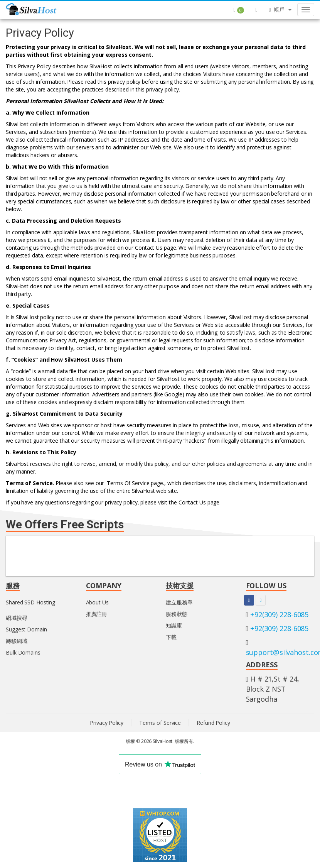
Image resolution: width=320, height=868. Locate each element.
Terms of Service (160, 723)
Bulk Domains (23, 652)
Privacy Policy (107, 723)
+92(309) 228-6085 (279, 614)
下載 (171, 637)
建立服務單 (179, 602)
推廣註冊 (97, 614)
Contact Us (149, 248)
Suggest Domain (26, 629)
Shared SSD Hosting (30, 602)
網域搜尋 (17, 618)
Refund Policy (213, 723)
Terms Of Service (128, 483)
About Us (97, 602)
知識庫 (174, 625)
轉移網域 (17, 641)
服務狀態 (177, 614)
